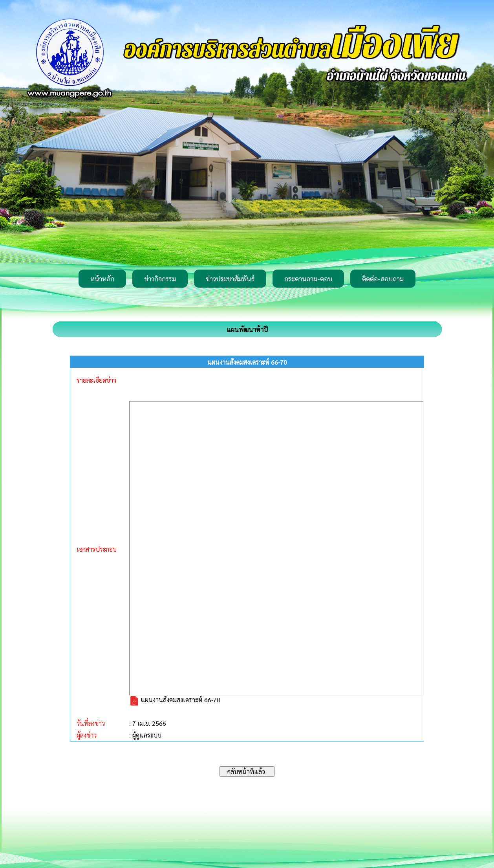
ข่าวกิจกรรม (160, 279)
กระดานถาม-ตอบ (308, 279)
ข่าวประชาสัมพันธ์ (230, 279)
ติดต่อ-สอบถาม (383, 279)
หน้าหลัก (102, 279)
